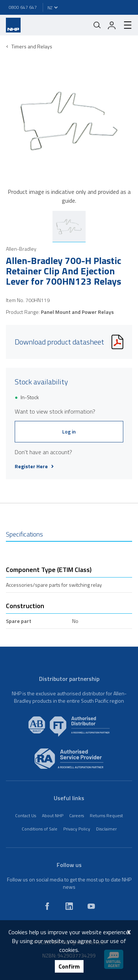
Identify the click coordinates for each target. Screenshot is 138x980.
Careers (77, 815)
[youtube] (91, 906)
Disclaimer (106, 829)
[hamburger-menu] (125, 25)
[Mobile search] (97, 25)
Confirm (69, 966)
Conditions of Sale (40, 829)
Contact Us (26, 815)
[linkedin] (69, 906)
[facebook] (47, 906)
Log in (69, 431)
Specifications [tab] (24, 534)
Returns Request (106, 815)
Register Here (34, 466)
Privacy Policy (77, 829)
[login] (112, 25)
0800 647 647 (23, 7)
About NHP (53, 815)
